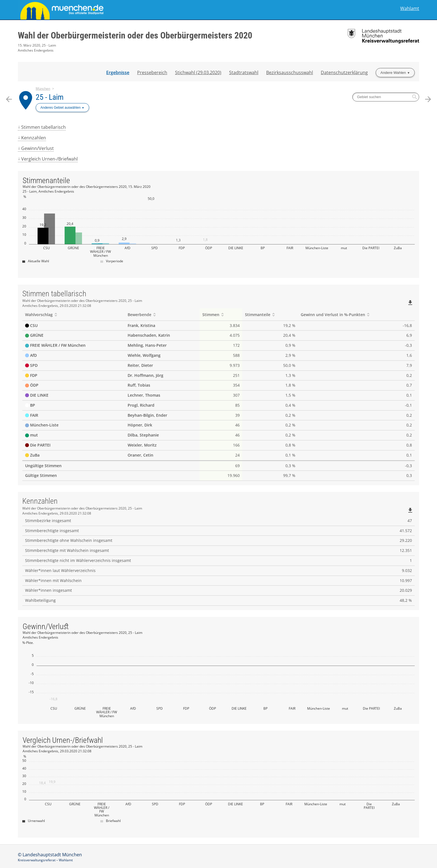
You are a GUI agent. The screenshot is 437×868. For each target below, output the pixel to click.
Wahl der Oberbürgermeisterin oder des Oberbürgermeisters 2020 (135, 35)
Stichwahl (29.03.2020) (198, 72)
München (43, 89)
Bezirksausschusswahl (290, 72)
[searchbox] (386, 97)
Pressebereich (152, 72)
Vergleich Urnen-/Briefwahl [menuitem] (49, 159)
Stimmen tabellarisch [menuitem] (43, 127)
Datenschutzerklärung (344, 72)
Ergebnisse (118, 72)
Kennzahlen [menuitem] (34, 138)
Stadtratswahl (244, 72)
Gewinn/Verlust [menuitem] (37, 148)
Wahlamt (410, 9)
